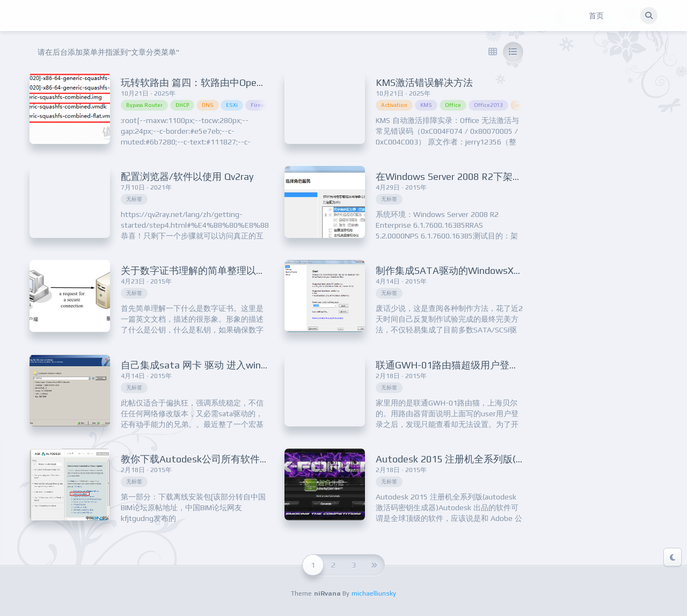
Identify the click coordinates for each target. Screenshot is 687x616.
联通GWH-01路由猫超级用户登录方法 (457, 365)
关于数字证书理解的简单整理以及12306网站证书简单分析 (245, 270)
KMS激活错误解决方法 (424, 82)
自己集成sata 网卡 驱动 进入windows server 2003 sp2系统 (248, 365)
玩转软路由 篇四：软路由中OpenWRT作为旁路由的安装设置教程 (260, 82)
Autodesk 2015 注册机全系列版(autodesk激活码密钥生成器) (507, 459)
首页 (596, 16)
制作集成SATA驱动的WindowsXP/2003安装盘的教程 (489, 270)
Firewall (261, 105)
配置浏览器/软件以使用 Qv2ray (187, 176)
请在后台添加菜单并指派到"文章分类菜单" (108, 52)
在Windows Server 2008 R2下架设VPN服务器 (473, 176)
